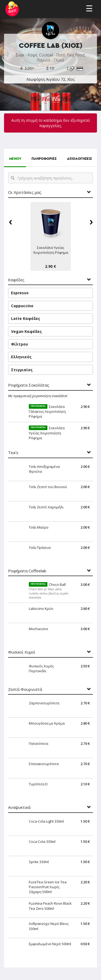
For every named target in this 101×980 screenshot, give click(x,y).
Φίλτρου (20, 344)
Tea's (13, 453)
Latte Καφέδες (26, 318)
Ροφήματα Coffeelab (27, 571)
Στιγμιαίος (22, 370)
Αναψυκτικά (19, 807)
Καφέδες (16, 280)
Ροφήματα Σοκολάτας (29, 385)
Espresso (20, 293)
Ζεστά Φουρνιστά (25, 689)
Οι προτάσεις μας (25, 192)
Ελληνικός (21, 357)
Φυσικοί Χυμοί (22, 652)
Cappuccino (22, 306)
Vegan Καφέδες (26, 331)
